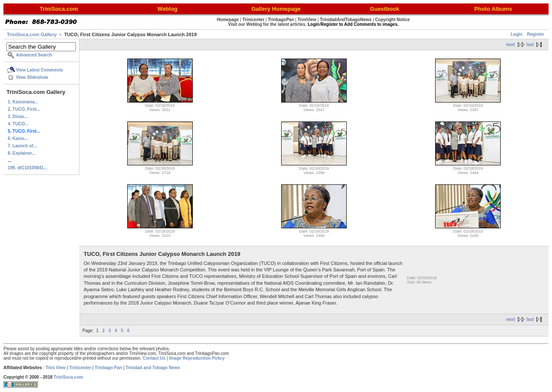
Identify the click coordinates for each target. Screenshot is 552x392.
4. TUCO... (18, 124)
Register (536, 34)
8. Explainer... (22, 153)
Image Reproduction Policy (197, 358)
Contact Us (154, 358)
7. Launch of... (22, 146)
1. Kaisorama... (23, 102)
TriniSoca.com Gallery (32, 34)
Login (516, 34)
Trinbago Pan (108, 368)
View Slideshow (32, 77)
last (530, 45)
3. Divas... (18, 117)
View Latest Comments (39, 70)
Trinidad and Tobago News (153, 368)
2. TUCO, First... (24, 109)
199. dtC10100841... (28, 168)
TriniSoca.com (68, 377)
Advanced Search (34, 55)
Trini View (56, 368)
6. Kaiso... (18, 138)
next (510, 45)
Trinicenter (80, 368)
